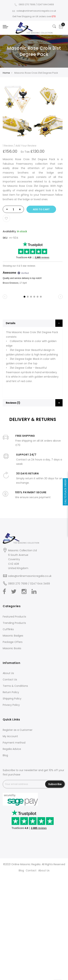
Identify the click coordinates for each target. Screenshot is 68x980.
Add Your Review (26, 146)
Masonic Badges (13, 636)
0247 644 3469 (46, 4)
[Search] (54, 27)
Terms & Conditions (15, 686)
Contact (31, 870)
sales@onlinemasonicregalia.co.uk (34, 11)
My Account (10, 736)
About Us (8, 673)
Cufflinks (8, 629)
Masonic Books (12, 648)
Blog (5, 755)
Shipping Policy (12, 699)
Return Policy (11, 692)
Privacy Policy (11, 705)
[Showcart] (61, 27)
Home (6, 73)
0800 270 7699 (25, 4)
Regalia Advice (12, 749)
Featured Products (14, 617)
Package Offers (13, 642)
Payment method (14, 743)
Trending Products (14, 623)
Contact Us (10, 680)
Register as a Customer (18, 730)
